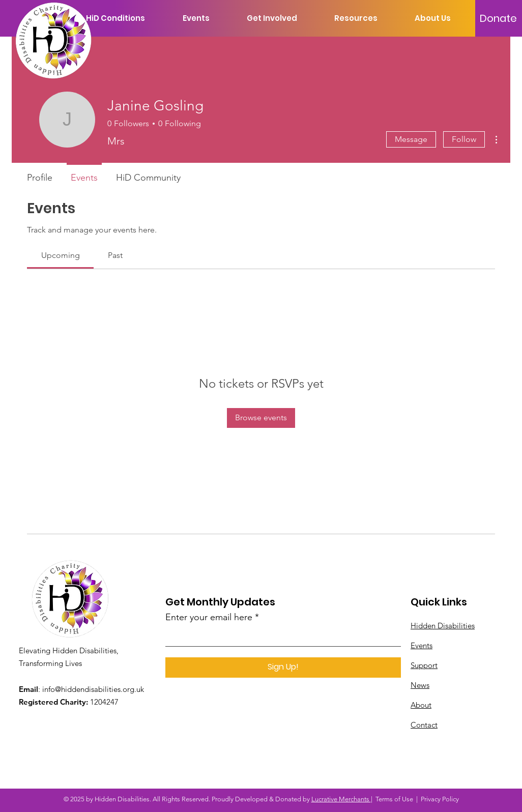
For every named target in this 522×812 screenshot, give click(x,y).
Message (411, 139)
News (420, 685)
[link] (61, 255)
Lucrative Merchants (341, 799)
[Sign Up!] (283, 668)
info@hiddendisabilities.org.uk (93, 689)
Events (422, 645)
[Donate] (498, 18)
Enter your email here (209, 617)
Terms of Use (394, 799)
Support (424, 665)
